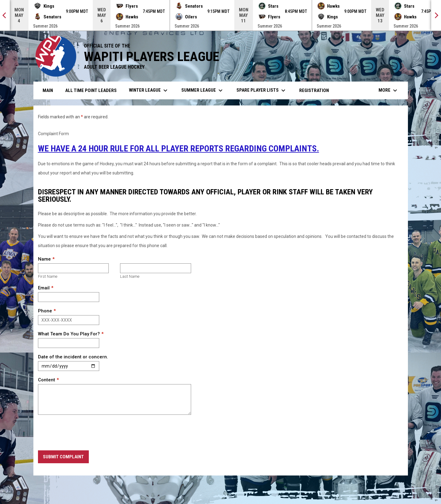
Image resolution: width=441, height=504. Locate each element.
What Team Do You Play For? (69, 334)
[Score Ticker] (221, 15)
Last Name (130, 276)
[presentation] (85, 433)
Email (44, 288)
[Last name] (155, 268)
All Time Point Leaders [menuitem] (91, 90)
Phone (45, 311)
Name (44, 259)
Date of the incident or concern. (73, 357)
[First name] (73, 268)
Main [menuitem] (48, 90)
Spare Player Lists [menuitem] (262, 90)
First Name (48, 276)
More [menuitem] (389, 90)
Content (47, 380)
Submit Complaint (63, 457)
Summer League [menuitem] (203, 90)
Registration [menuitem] (314, 90)
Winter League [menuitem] (149, 90)
